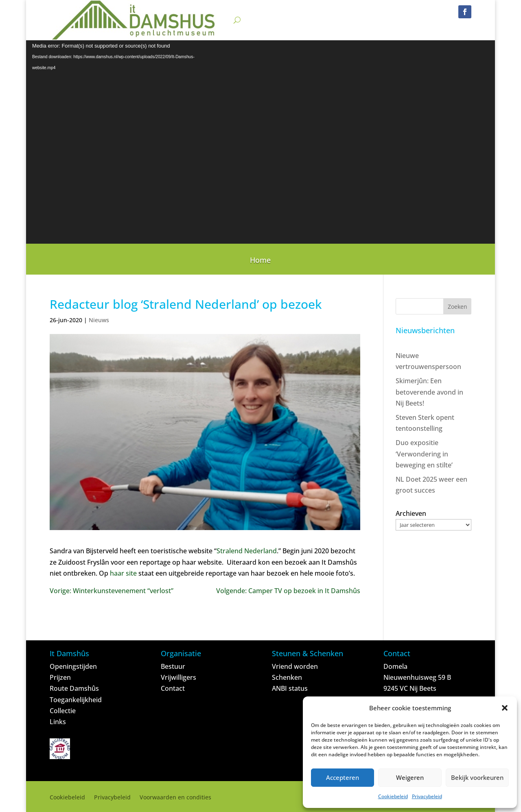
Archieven (411, 513)
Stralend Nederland (247, 551)
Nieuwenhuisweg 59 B (417, 677)
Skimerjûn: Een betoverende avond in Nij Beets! (429, 392)
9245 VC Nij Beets (410, 688)
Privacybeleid (427, 796)
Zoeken (458, 307)
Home (260, 261)
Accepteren (343, 777)
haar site (123, 573)
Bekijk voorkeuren (477, 777)
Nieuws (99, 320)
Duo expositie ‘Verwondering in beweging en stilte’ (424, 454)
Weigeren (410, 777)
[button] (505, 708)
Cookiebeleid (393, 796)
